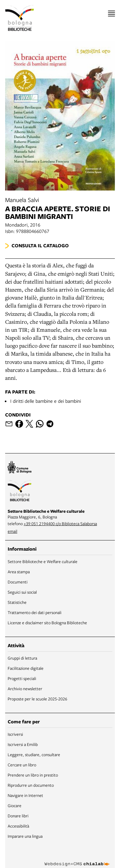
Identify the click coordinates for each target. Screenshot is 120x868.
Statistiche (17, 602)
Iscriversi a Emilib (23, 744)
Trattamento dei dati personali (35, 612)
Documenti (18, 582)
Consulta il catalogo (40, 246)
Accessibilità (18, 826)
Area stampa (19, 572)
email (12, 531)
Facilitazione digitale (26, 668)
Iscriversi (15, 734)
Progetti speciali (22, 678)
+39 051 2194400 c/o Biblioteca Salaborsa (60, 524)
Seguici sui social (22, 592)
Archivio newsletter (25, 689)
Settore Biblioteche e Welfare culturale (43, 561)
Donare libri (18, 816)
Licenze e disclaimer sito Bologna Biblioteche (47, 623)
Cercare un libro (22, 765)
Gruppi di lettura (22, 658)
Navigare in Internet (25, 795)
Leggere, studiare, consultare (34, 755)
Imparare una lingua (25, 836)
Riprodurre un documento (31, 785)
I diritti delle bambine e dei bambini (46, 401)
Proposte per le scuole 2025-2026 (37, 699)
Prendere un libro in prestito (33, 775)
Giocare (15, 806)
